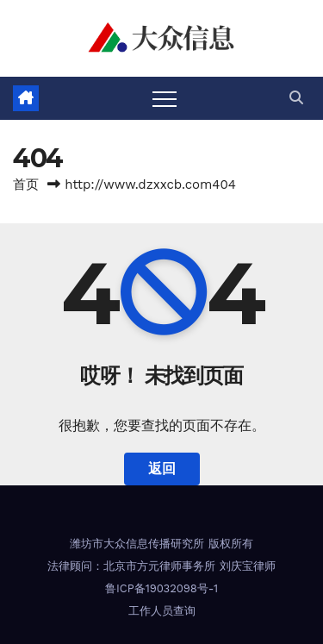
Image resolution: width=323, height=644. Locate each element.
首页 (26, 184)
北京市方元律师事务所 (159, 566)
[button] (296, 98)
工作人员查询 (162, 611)
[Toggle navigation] (165, 98)
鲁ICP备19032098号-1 (161, 588)
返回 (162, 469)
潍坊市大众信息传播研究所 (137, 544)
